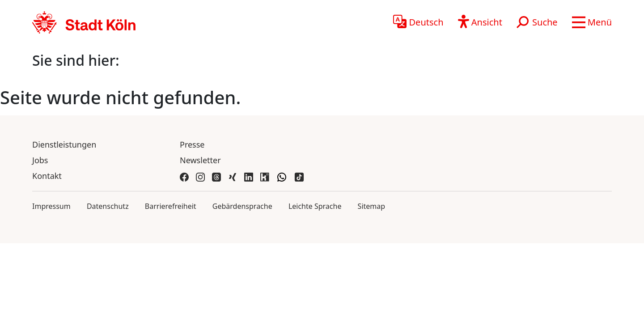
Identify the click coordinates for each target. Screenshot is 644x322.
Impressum (51, 206)
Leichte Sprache (315, 206)
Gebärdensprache (242, 206)
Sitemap (372, 206)
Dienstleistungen (64, 144)
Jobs (40, 160)
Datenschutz (108, 206)
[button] (592, 22)
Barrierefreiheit (171, 206)
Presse (192, 144)
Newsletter (200, 160)
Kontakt (47, 176)
